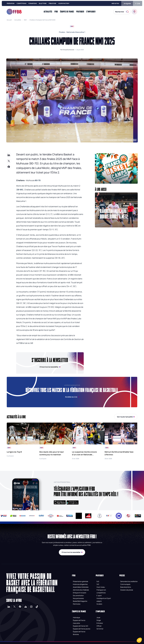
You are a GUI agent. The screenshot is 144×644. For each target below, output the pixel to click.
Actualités (18, 20)
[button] (116, 168)
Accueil (9, 20)
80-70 (38, 180)
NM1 (25, 20)
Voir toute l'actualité (126, 417)
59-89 (20, 190)
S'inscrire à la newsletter (72, 552)
